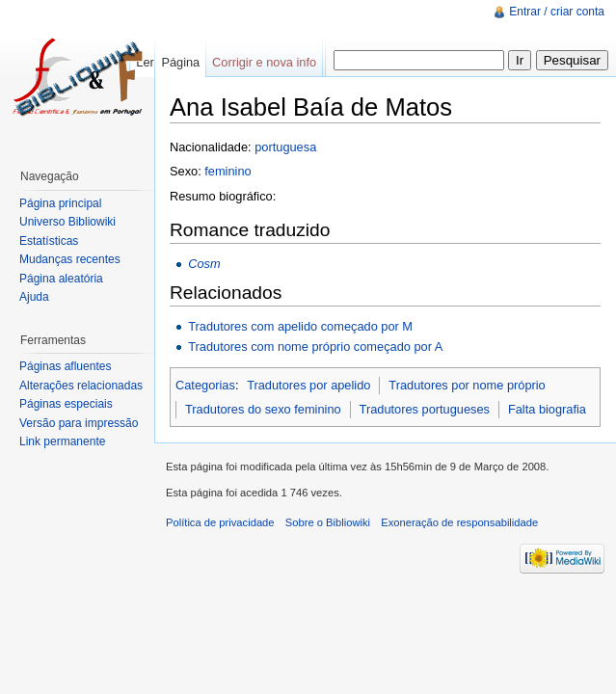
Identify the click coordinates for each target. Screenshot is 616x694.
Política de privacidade (220, 522)
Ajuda (34, 297)
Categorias (205, 385)
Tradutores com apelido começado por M (300, 326)
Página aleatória (61, 279)
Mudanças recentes (70, 259)
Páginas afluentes (65, 366)
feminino (228, 171)
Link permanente (62, 441)
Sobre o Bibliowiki (328, 522)
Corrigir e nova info (264, 62)
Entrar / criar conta (557, 12)
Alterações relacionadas (81, 386)
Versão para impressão (79, 423)
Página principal (60, 203)
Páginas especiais (66, 404)
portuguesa (285, 147)
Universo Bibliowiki (67, 222)
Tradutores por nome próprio (467, 385)
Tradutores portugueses (425, 409)
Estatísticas (49, 241)
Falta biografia (547, 409)
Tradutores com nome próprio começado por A (315, 347)
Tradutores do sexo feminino (263, 409)
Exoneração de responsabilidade (459, 522)
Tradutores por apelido (308, 385)
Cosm (204, 264)
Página (180, 62)
